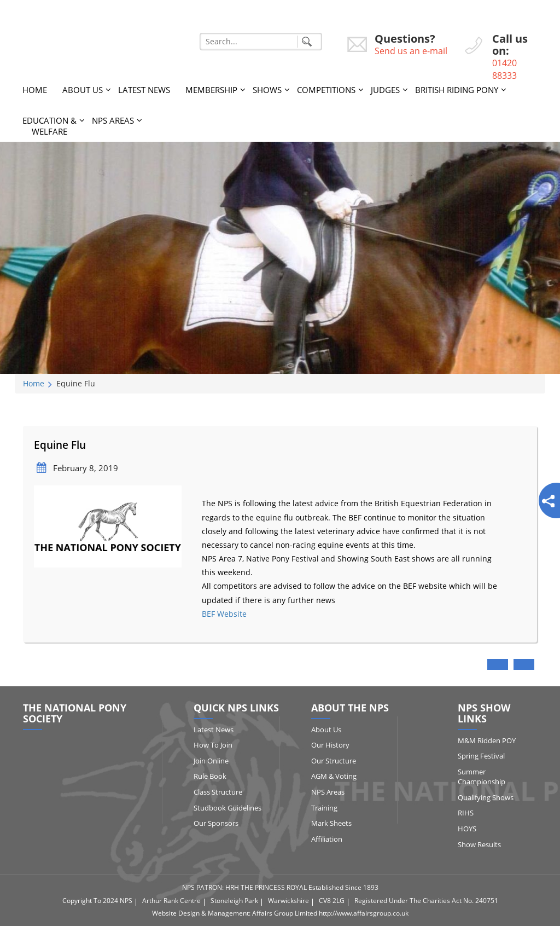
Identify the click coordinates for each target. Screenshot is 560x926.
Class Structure (218, 792)
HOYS (467, 829)
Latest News (144, 90)
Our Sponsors (216, 823)
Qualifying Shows (486, 797)
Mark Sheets (331, 823)
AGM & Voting (334, 776)
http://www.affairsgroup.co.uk (364, 913)
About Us (83, 90)
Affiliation (327, 839)
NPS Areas (113, 120)
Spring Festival (481, 756)
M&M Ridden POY (487, 740)
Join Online (211, 761)
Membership (211, 90)
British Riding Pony (457, 90)
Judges (385, 90)
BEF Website (224, 614)
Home (35, 90)
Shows (267, 90)
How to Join (213, 745)
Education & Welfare (49, 126)
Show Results (479, 844)
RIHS (466, 813)
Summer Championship (482, 777)
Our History (330, 745)
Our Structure (334, 761)
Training (324, 808)
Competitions (326, 90)
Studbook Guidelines (227, 808)
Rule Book (210, 776)
